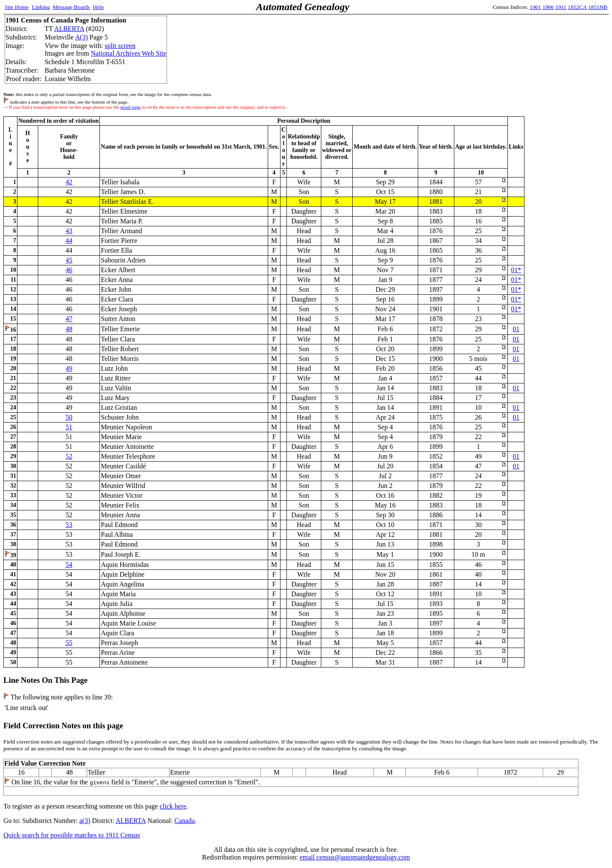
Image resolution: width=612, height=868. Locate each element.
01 (516, 329)
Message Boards (71, 7)
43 (69, 231)
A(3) (82, 37)
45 (69, 260)
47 (69, 319)
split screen (120, 46)
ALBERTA (69, 29)
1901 (536, 7)
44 (69, 241)
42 (69, 182)
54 (69, 565)
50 (69, 417)
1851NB (598, 7)
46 (69, 270)
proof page (130, 107)
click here (173, 806)
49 (69, 368)
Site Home (17, 7)
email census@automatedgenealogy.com (355, 857)
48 (69, 329)
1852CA (577, 7)
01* (516, 270)
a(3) (85, 821)
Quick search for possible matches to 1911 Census (72, 835)
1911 (561, 7)
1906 (548, 7)
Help (98, 7)
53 (69, 525)
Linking (41, 7)
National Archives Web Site (129, 53)
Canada (184, 821)
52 (69, 456)
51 (69, 427)
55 (69, 643)
